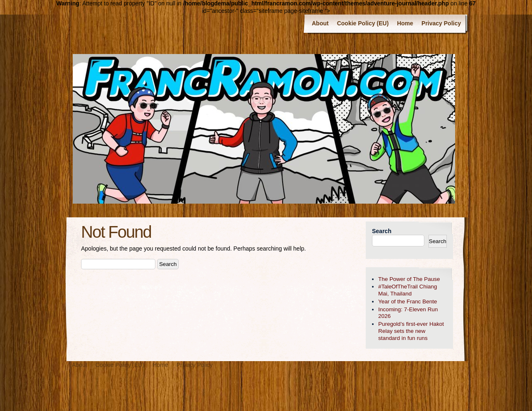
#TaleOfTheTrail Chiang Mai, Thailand (408, 290)
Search (382, 231)
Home (405, 23)
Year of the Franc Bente (408, 301)
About (320, 23)
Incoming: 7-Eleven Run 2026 (408, 313)
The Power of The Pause (409, 279)
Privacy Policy (441, 23)
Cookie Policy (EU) (363, 23)
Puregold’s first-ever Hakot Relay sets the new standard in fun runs (411, 331)
